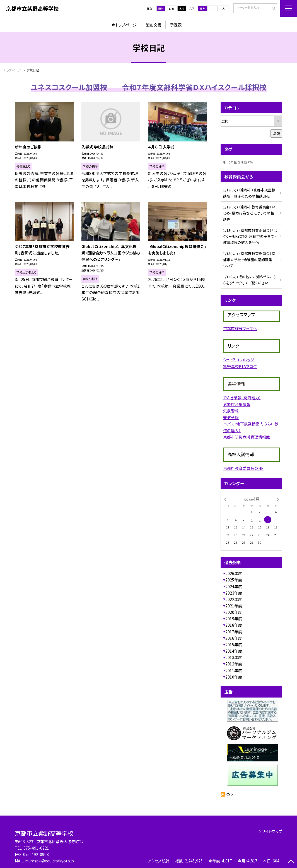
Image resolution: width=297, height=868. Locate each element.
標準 (202, 8)
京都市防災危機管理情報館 (247, 437)
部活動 (242, 162)
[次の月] (278, 499)
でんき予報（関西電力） (242, 398)
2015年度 (234, 645)
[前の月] (225, 499)
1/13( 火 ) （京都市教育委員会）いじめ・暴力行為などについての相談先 (249, 213)
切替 (276, 133)
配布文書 (153, 25)
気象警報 (231, 411)
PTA (250, 162)
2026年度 (234, 573)
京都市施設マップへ (240, 328)
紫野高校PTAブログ (240, 366)
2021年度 (234, 606)
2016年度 (234, 638)
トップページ (126, 25)
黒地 (182, 8)
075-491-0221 (36, 848)
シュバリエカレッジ (239, 360)
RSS (229, 794)
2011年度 (234, 670)
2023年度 (234, 593)
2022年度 (234, 599)
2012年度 (234, 664)
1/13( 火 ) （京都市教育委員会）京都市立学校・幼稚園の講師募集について (249, 259)
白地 (172, 8)
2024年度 (234, 586)
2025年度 (234, 580)
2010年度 (234, 677)
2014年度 (234, 651)
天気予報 (231, 417)
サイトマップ (272, 831)
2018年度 (234, 625)
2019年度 (234, 619)
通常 (161, 8)
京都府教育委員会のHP (243, 468)
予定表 (176, 25)
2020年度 (234, 612)
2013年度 (234, 657)
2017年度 (234, 632)
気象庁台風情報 (237, 404)
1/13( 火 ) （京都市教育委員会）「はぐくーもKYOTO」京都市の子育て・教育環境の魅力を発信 (250, 236)
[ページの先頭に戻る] (291, 862)
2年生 (233, 162)
